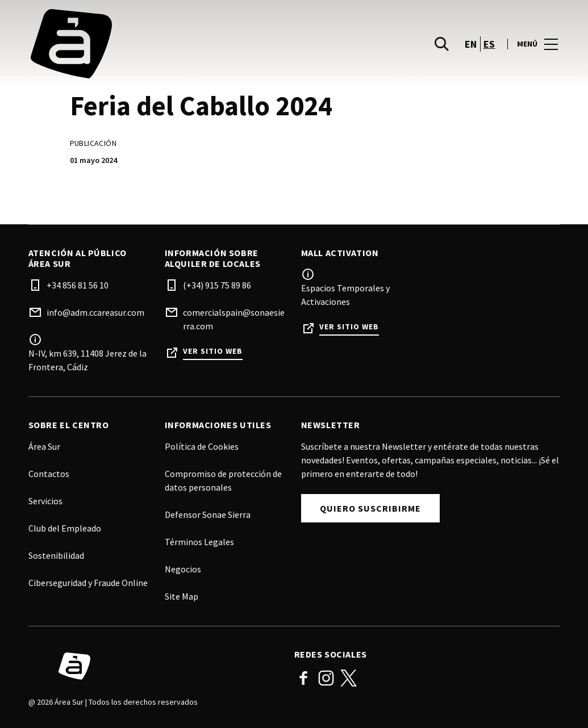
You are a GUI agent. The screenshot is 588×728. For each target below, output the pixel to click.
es (489, 47)
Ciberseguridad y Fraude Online (88, 583)
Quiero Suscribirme (370, 508)
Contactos (49, 474)
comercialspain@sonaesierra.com (234, 319)
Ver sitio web (213, 351)
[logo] (162, 47)
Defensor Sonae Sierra (208, 514)
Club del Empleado (65, 528)
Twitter (349, 678)
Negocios (183, 569)
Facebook (303, 678)
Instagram (326, 678)
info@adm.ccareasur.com (95, 312)
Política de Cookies (202, 446)
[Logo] (155, 666)
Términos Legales (199, 542)
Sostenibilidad (56, 555)
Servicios (45, 501)
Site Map (182, 596)
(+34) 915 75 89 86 (217, 285)
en (471, 47)
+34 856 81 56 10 (78, 285)
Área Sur (44, 446)
